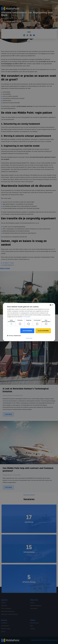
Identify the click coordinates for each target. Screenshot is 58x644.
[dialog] (29, 322)
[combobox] (50, 305)
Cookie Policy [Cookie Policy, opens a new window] (29, 338)
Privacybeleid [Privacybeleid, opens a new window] (27, 317)
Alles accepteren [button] (43, 331)
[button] (14, 336)
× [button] (53, 305)
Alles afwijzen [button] (27, 331)
